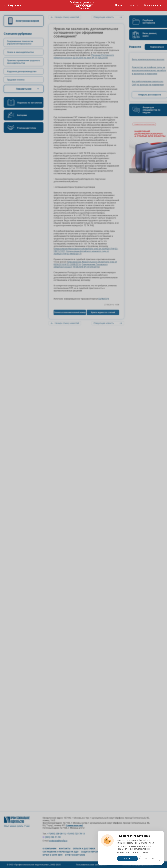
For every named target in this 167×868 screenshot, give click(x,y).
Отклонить (150, 859)
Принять (127, 859)
